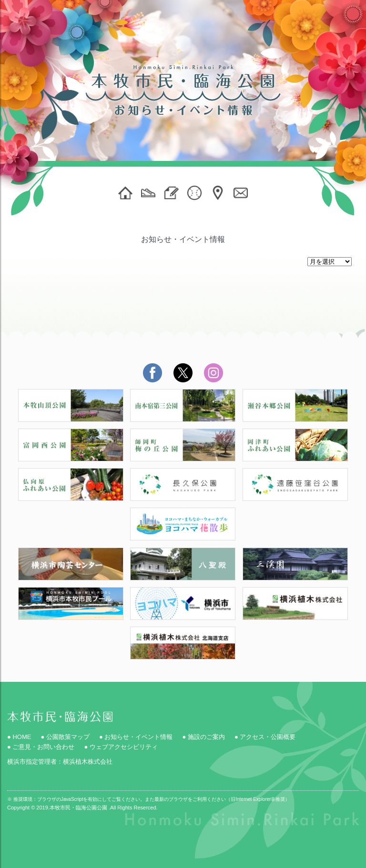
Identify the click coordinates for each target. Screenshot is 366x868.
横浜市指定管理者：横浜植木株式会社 (60, 762)
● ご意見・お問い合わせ (41, 747)
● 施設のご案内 (203, 737)
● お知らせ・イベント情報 (136, 737)
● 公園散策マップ (65, 737)
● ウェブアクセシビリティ (121, 747)
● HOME (19, 737)
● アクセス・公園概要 (265, 737)
